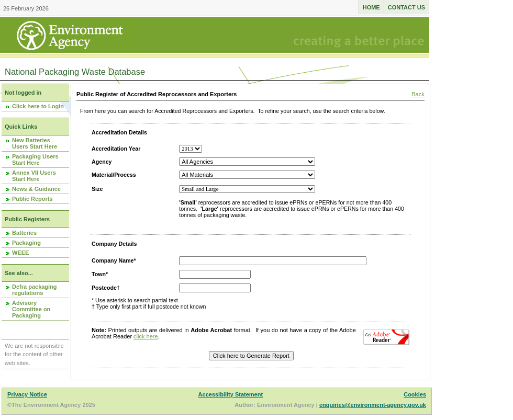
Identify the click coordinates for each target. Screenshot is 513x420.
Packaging (26, 243)
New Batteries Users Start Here (35, 143)
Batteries (24, 233)
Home (371, 7)
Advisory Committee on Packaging (31, 309)
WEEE (20, 253)
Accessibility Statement (231, 394)
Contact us (406, 7)
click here (146, 336)
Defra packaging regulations (35, 290)
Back (418, 94)
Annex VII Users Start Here (34, 176)
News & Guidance (36, 189)
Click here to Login (38, 106)
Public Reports (32, 199)
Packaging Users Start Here (35, 160)
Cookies (415, 394)
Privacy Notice (27, 394)
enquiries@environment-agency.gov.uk (373, 405)
